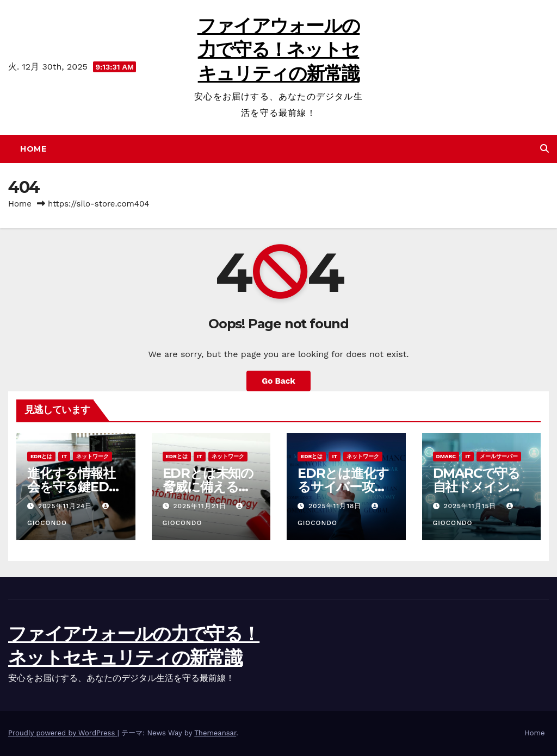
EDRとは (41, 456)
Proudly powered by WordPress (63, 733)
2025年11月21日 (201, 506)
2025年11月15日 (471, 506)
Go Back (278, 381)
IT (64, 456)
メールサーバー (499, 456)
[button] (544, 149)
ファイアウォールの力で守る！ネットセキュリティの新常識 (279, 49)
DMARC (446, 456)
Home (33, 149)
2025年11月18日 (336, 506)
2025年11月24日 (66, 506)
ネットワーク (92, 456)
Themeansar (215, 733)
